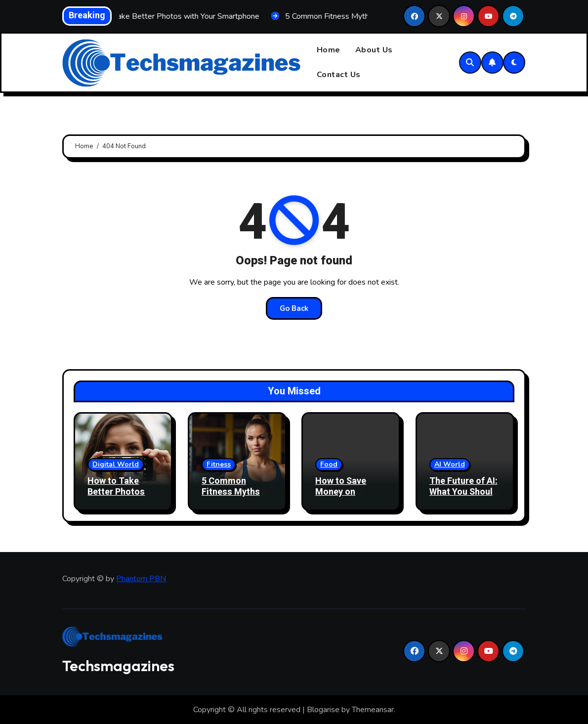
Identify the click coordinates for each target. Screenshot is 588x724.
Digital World (116, 464)
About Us (374, 50)
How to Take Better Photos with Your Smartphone (116, 497)
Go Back (294, 308)
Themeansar (373, 710)
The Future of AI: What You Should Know (464, 492)
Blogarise (323, 710)
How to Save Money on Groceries (341, 492)
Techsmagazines (118, 666)
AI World (450, 464)
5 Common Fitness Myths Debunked (231, 492)
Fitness (219, 464)
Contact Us (339, 75)
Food (329, 464)
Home (329, 50)
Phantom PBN (141, 579)
